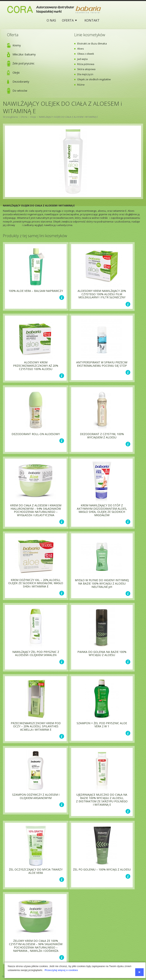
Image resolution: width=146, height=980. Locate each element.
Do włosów (20, 91)
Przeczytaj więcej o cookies (61, 970)
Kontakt (92, 20)
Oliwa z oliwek (86, 54)
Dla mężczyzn (85, 74)
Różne (81, 85)
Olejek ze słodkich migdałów (94, 79)
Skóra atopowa (86, 69)
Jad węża (82, 59)
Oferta (69, 21)
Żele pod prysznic (24, 63)
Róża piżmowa (86, 64)
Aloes (81, 49)
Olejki (16, 73)
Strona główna (10, 117)
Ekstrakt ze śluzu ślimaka (92, 43)
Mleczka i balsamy (24, 54)
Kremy (17, 45)
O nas (51, 20)
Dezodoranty (21, 82)
